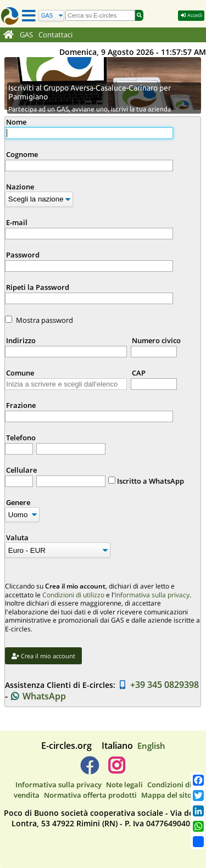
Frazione (21, 405)
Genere (18, 502)
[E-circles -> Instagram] (117, 770)
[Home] (9, 35)
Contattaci (55, 35)
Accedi (191, 15)
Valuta (17, 537)
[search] (100, 15)
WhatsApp (38, 696)
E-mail (17, 222)
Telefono (21, 438)
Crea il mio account (43, 656)
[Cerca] (51, 16)
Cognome (22, 154)
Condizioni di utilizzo (73, 595)
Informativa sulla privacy (152, 595)
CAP (139, 373)
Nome (16, 122)
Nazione (20, 187)
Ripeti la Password (38, 287)
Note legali (124, 785)
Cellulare (21, 470)
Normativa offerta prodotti (90, 795)
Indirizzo (21, 340)
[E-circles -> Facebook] (89, 770)
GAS (26, 35)
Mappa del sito (166, 795)
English (151, 746)
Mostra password (44, 320)
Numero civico (156, 340)
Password (23, 255)
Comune (20, 373)
